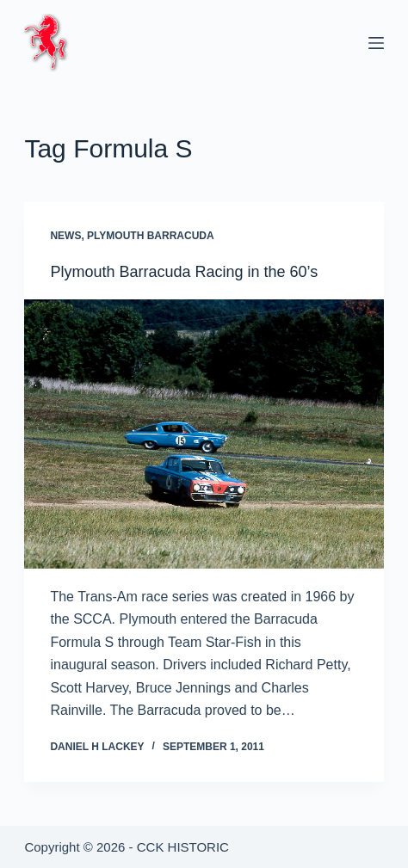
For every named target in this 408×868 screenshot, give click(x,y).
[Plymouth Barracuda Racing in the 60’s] (204, 434)
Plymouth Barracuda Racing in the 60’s (184, 272)
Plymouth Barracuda (151, 236)
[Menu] (376, 43)
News (65, 236)
